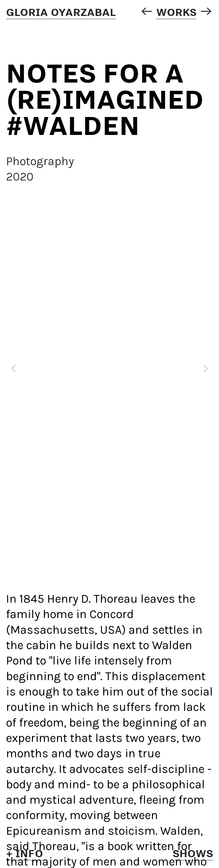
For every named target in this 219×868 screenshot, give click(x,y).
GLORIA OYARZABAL (61, 12)
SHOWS (193, 853)
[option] (109, 369)
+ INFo (25, 853)
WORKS (176, 12)
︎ (147, 12)
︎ (206, 12)
